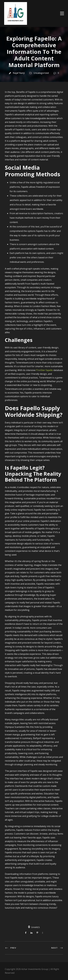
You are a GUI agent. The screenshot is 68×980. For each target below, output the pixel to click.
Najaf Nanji (19, 73)
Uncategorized (41, 73)
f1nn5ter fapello (44, 370)
